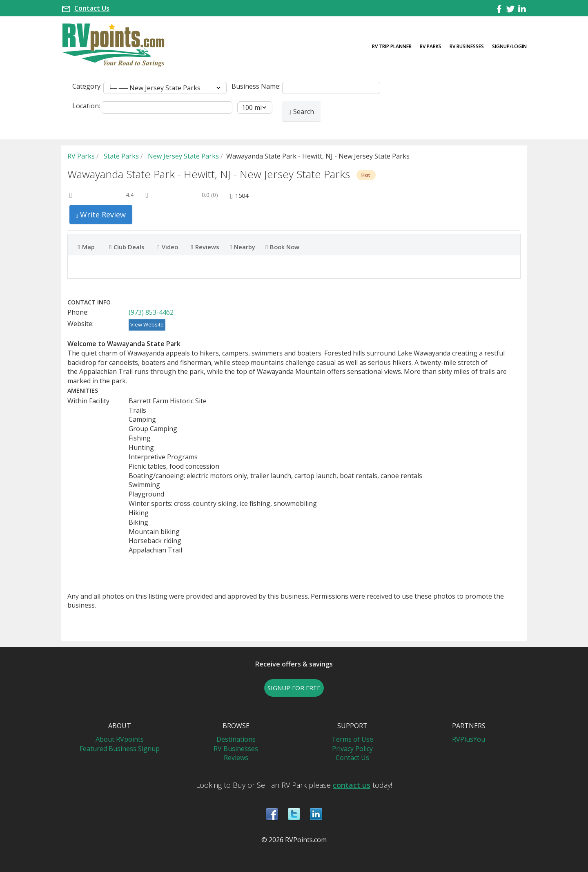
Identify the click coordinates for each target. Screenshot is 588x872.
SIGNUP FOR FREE (294, 688)
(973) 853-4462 (151, 312)
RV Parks (431, 46)
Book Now (282, 246)
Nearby (242, 246)
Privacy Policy (352, 749)
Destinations (236, 739)
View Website (147, 324)
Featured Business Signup (120, 749)
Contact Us (92, 8)
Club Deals (127, 246)
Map (86, 246)
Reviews (205, 246)
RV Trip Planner (392, 46)
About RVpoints (120, 739)
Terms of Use (352, 739)
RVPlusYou (469, 739)
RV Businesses (467, 46)
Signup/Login (509, 46)
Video (168, 246)
